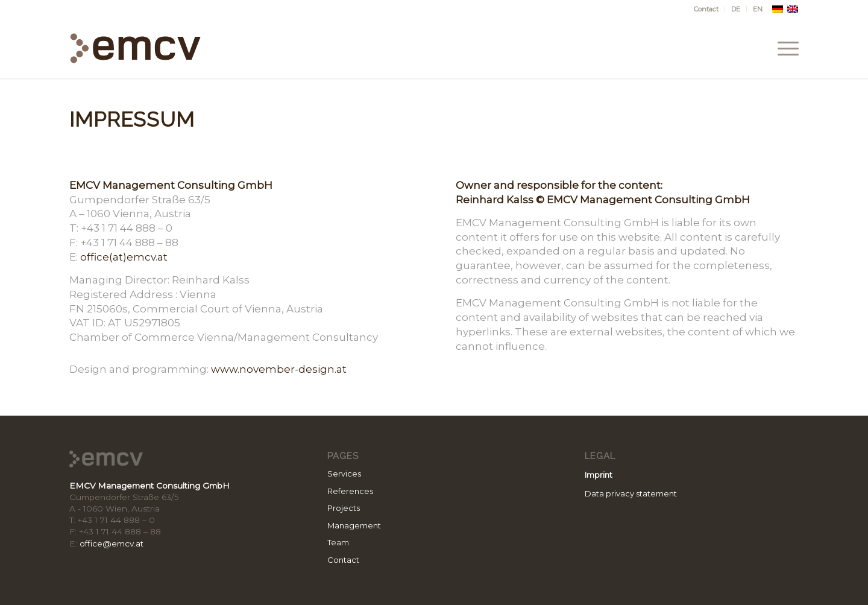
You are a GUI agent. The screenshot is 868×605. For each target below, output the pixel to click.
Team (338, 542)
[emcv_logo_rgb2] (148, 48)
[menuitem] (706, 9)
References (350, 491)
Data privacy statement (631, 493)
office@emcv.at (112, 543)
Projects (344, 508)
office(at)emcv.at (124, 257)
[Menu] (784, 48)
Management (354, 525)
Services (344, 474)
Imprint (599, 475)
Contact (706, 9)
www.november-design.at (279, 369)
